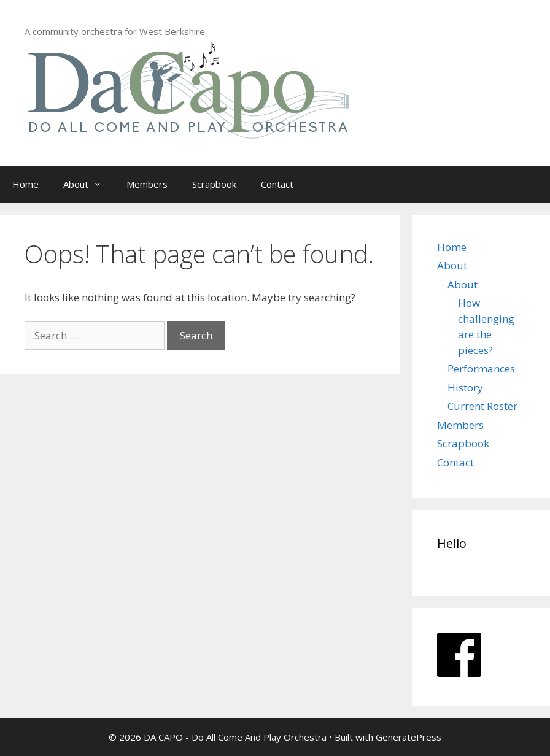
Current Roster (482, 406)
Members (147, 184)
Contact (277, 184)
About (89, 184)
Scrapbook (214, 184)
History (465, 388)
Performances (481, 368)
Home (25, 184)
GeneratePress (409, 737)
